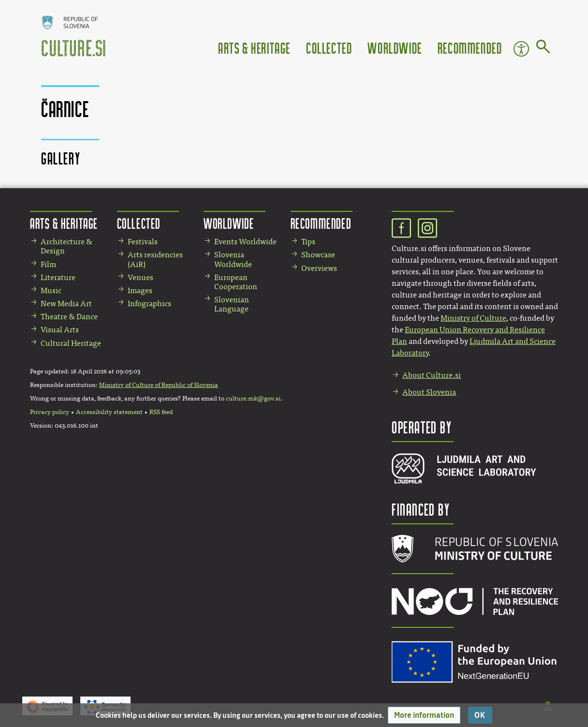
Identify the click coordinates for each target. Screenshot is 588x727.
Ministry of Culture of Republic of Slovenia (159, 385)
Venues (140, 277)
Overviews (319, 268)
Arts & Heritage (254, 48)
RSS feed (161, 412)
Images (140, 290)
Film (48, 264)
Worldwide (395, 48)
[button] (424, 715)
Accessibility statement (109, 412)
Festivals (143, 242)
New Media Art (66, 304)
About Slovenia (429, 392)
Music (51, 290)
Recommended (470, 48)
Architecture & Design (66, 246)
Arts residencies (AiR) (155, 259)
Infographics (149, 304)
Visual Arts (60, 330)
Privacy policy (50, 412)
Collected (329, 48)
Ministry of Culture (473, 318)
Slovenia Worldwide (233, 259)
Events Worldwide (245, 242)
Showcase (318, 255)
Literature (58, 277)
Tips (308, 242)
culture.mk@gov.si (253, 399)
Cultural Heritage (71, 343)
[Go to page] (543, 48)
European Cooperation (236, 282)
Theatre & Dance (69, 317)
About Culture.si (432, 375)
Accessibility (521, 49)
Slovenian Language (232, 304)
